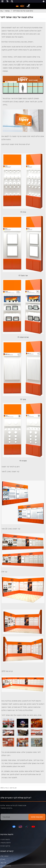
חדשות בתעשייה (6, 843)
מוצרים (3, 859)
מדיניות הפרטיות (6, 866)
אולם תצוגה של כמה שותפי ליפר (23, 11)
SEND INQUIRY (37, 817)
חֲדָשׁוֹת (7, 11)
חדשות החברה (5, 839)
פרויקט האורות (5, 846)
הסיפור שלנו (4, 856)
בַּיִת (2, 11)
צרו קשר (3, 863)
